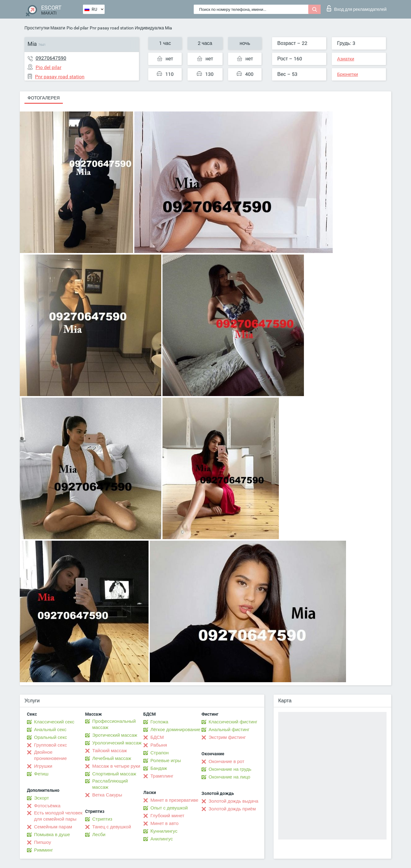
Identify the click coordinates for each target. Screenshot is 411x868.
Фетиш (41, 774)
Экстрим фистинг (227, 737)
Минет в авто (164, 823)
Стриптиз (102, 819)
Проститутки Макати (45, 28)
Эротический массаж (115, 735)
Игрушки (43, 766)
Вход (357, 8)
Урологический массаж (117, 743)
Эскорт (41, 798)
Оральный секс (50, 737)
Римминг (43, 850)
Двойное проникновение (50, 755)
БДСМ (157, 737)
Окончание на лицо (229, 777)
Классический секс (54, 722)
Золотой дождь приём (232, 809)
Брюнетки (347, 74)
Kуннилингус (164, 831)
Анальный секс (50, 730)
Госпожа (159, 722)
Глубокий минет (167, 816)
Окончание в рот (226, 761)
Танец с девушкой (112, 827)
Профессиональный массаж (114, 724)
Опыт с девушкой (169, 808)
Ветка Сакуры (107, 795)
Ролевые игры (166, 761)
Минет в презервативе (174, 800)
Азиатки (346, 59)
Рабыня (159, 745)
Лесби (99, 835)
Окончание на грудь (230, 769)
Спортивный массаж (114, 774)
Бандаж (159, 768)
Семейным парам (53, 827)
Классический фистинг (233, 722)
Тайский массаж (110, 751)
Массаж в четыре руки (116, 766)
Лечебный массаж (112, 758)
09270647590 (51, 58)
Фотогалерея (44, 98)
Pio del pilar (78, 28)
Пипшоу (43, 842)
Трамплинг (162, 776)
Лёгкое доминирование (175, 730)
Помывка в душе (52, 835)
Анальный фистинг (229, 730)
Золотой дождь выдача (234, 801)
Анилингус (162, 839)
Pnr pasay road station (112, 28)
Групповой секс (50, 745)
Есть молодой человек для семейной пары (58, 816)
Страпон (160, 753)
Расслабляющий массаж (110, 784)
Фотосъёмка (47, 806)
